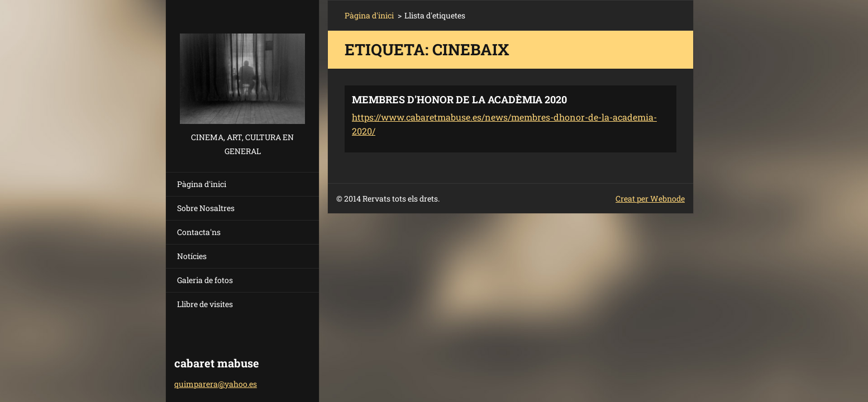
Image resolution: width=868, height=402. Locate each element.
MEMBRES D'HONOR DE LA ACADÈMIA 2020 (459, 99)
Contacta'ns (199, 232)
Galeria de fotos (205, 280)
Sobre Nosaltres (206, 208)
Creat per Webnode (650, 198)
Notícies (192, 256)
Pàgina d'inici (202, 184)
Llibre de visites (205, 304)
